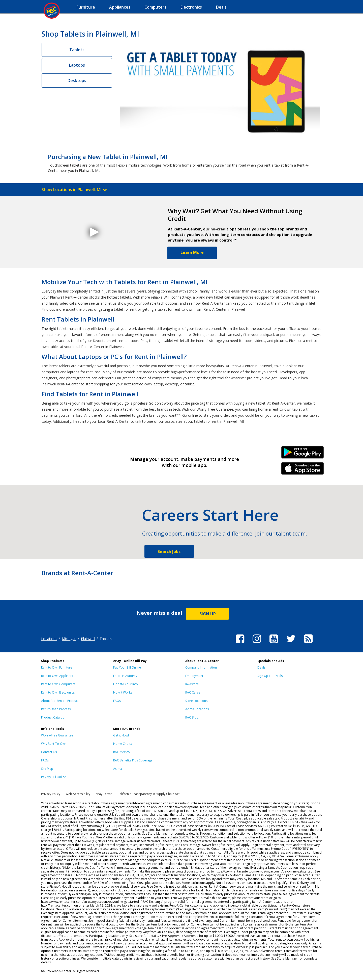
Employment (194, 676)
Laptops (77, 65)
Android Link (303, 454)
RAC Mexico (122, 752)
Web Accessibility (78, 794)
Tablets (77, 50)
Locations (49, 639)
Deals (261, 667)
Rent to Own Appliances (58, 676)
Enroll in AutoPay (125, 676)
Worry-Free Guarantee (57, 735)
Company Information (201, 667)
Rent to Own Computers (58, 684)
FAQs (117, 701)
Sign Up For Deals (270, 676)
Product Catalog (53, 717)
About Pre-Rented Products (61, 701)
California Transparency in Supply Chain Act (148, 794)
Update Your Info (126, 684)
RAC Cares (193, 692)
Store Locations (196, 701)
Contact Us (49, 752)
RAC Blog (192, 717)
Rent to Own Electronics (58, 692)
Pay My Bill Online (54, 777)
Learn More (192, 252)
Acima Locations (197, 709)
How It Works (123, 692)
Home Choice (123, 744)
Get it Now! (121, 735)
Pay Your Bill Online (127, 667)
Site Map (47, 769)
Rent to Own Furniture (57, 667)
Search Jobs (169, 551)
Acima (118, 769)
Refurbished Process (56, 709)
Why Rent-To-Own (54, 744)
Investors (192, 684)
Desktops (77, 81)
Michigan (69, 639)
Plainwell (88, 639)
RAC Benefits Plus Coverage (133, 760)
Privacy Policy (51, 794)
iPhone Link (303, 470)
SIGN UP (208, 614)
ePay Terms (104, 794)
